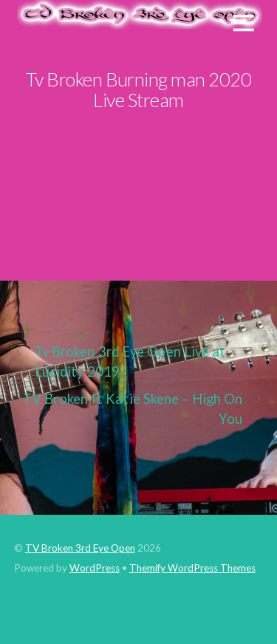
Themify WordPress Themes (192, 568)
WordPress (95, 568)
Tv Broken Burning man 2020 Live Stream (139, 89)
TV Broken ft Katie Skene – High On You (143, 408)
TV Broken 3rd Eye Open (80, 548)
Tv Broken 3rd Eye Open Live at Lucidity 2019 (120, 361)
